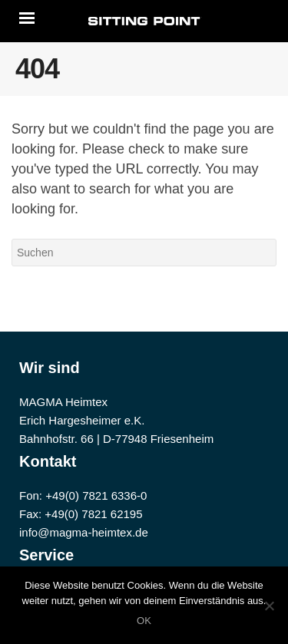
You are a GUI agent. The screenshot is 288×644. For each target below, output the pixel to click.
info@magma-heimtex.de (84, 532)
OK (144, 621)
